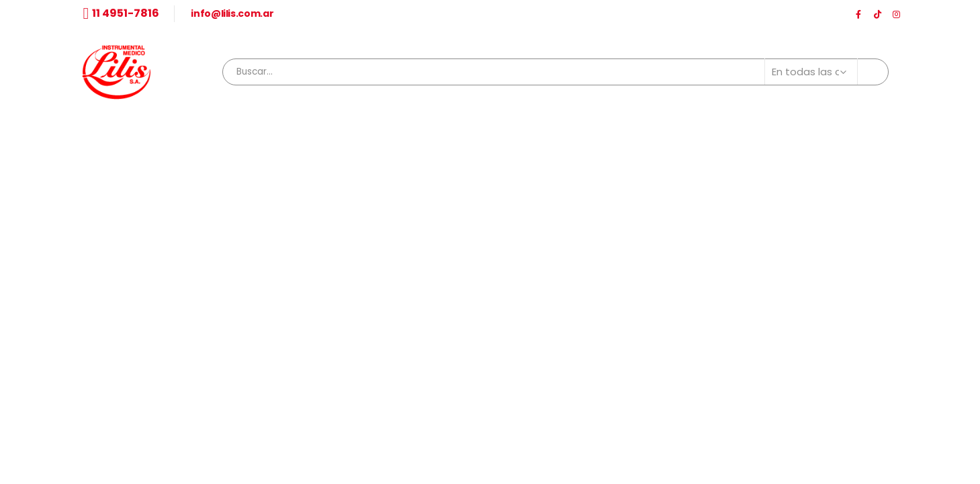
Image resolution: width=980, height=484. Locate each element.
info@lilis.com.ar (232, 13)
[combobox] (555, 72)
